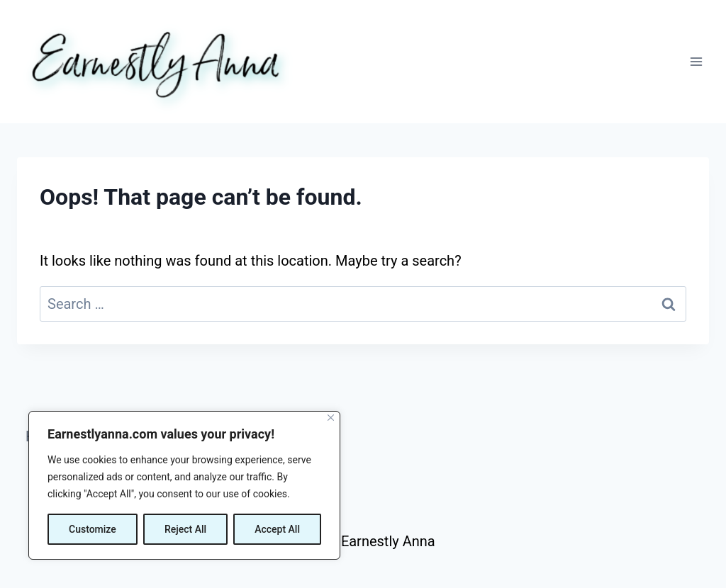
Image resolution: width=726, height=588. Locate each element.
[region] (184, 485)
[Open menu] (696, 61)
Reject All (185, 529)
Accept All (277, 529)
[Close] (331, 418)
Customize (93, 529)
